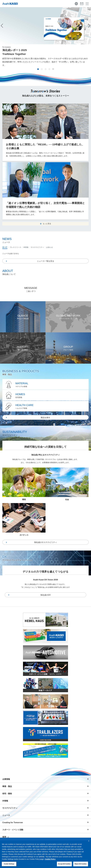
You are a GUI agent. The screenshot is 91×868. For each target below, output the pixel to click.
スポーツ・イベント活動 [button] (13, 830)
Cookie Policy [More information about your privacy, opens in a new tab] (50, 860)
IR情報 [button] (5, 801)
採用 (6, 837)
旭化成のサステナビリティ (45, 542)
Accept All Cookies (64, 865)
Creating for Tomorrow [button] (13, 822)
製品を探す (45, 418)
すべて (5, 247)
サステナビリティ (37, 247)
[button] (38, 69)
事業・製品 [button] (7, 786)
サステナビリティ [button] (10, 808)
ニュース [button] (6, 815)
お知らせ (50, 247)
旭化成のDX (45, 595)
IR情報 (26, 247)
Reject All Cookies (81, 865)
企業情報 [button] (6, 779)
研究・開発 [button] (7, 794)
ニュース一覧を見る (45, 261)
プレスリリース (15, 247)
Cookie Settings (9, 865)
